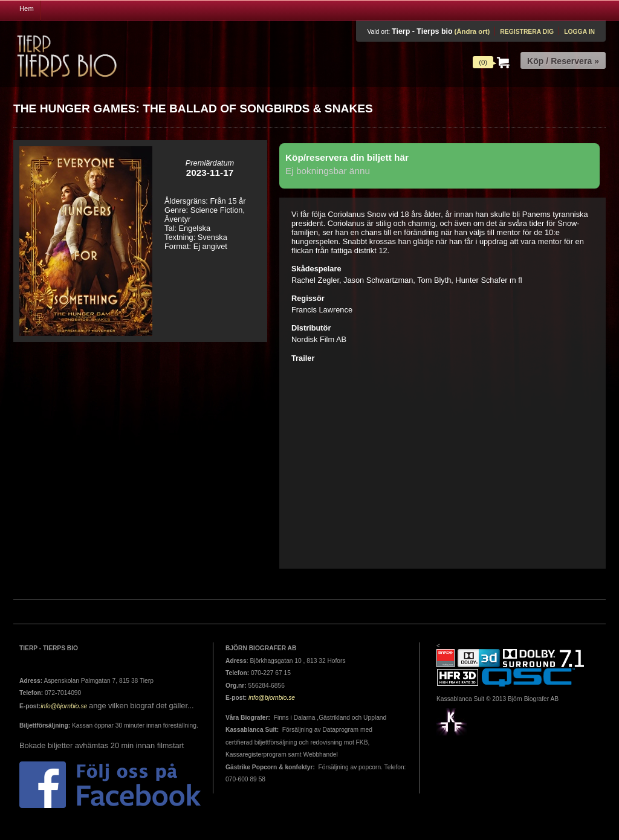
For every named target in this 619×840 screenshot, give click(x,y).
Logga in (579, 32)
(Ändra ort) (472, 31)
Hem (27, 8)
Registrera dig (527, 32)
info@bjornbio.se (64, 706)
